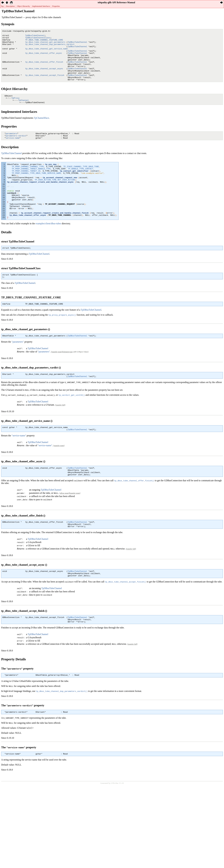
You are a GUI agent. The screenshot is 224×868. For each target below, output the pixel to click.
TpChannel (24, 112)
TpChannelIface (41, 130)
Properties (56, 6)
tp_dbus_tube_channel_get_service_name (47, 53)
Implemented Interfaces (41, 6)
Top (2, 6)
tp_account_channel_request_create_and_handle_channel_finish (55, 236)
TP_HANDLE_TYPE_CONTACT (81, 183)
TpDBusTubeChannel (35, 37)
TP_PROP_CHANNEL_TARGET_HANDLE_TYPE (31, 183)
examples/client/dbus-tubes (48, 248)
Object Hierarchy (23, 6)
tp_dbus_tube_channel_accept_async (44, 76)
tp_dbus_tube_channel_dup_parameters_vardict (50, 47)
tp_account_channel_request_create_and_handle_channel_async (40, 199)
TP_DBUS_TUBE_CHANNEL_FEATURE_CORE (44, 42)
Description (10, 6)
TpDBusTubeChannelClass (38, 39)
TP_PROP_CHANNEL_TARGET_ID (26, 186)
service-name (13, 151)
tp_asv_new (51, 178)
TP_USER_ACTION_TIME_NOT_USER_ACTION (55, 196)
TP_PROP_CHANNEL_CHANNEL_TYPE (28, 181)
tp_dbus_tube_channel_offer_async (44, 58)
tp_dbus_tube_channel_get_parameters (45, 45)
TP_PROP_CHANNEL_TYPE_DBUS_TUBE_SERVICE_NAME (36, 189)
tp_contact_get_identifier (74, 186)
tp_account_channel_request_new (60, 194)
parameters (11, 146)
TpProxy (16, 109)
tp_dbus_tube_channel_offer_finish (44, 68)
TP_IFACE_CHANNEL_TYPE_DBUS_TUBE (81, 181)
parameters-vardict (16, 148)
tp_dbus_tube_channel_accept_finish (45, 84)
